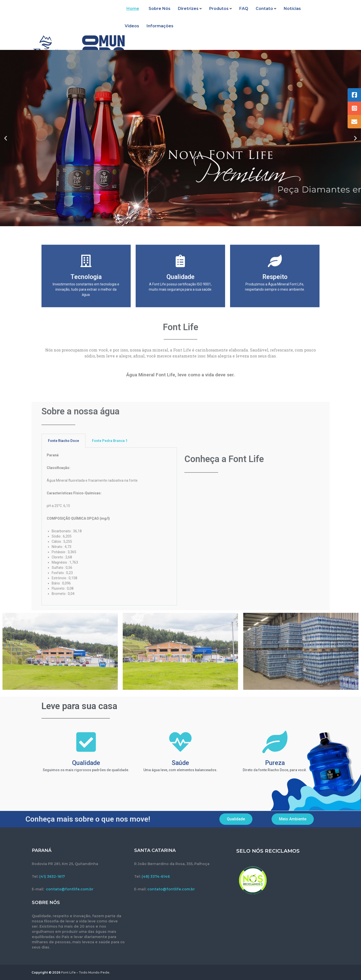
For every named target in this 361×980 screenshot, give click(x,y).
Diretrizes (184, 15)
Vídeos (312, 15)
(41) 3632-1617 (52, 876)
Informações (138, 32)
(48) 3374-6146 (156, 876)
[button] (6, 138)
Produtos (215, 15)
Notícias (289, 15)
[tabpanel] (109, 659)
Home (131, 15)
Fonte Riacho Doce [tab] (63, 574)
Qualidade (180, 317)
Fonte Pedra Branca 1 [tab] (110, 574)
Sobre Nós (156, 15)
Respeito (275, 317)
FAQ (240, 15)
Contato (261, 15)
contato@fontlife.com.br (70, 889)
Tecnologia (86, 317)
